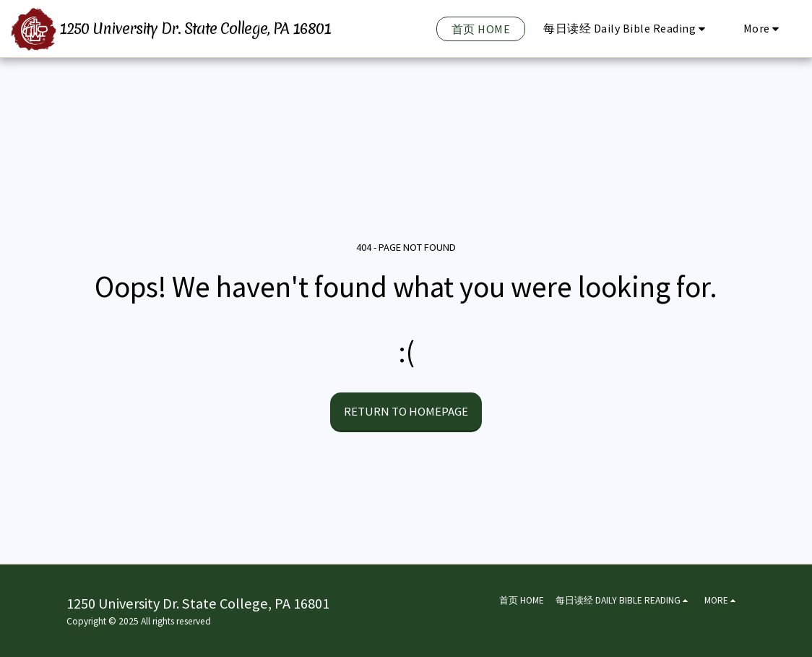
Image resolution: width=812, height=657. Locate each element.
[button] (627, 29)
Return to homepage (406, 411)
